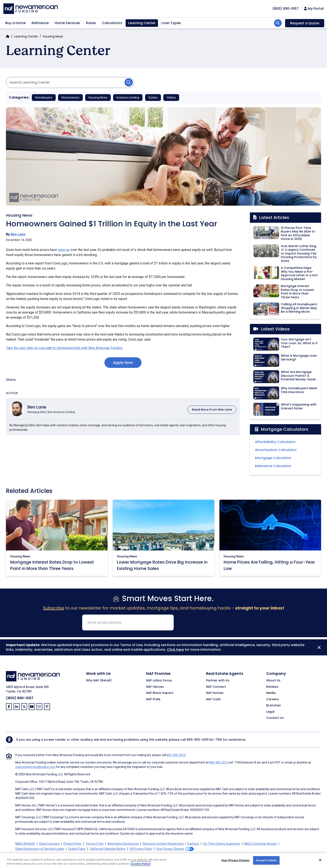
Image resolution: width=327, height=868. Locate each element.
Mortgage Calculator (273, 458)
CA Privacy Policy (141, 849)
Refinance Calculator (273, 466)
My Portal (314, 9)
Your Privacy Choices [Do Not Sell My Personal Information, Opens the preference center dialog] (235, 860)
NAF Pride (153, 699)
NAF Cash (213, 699)
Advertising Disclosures (123, 844)
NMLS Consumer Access (260, 844)
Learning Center (142, 23)
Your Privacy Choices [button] (170, 849)
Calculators (112, 23)
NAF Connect (216, 687)
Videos (171, 98)
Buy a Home (15, 23)
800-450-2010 (198, 740)
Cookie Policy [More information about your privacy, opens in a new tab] (141, 864)
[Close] (319, 647)
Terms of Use (95, 844)
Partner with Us (218, 681)
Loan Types (171, 23)
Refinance (40, 23)
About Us (273, 681)
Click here (175, 650)
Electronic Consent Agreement (163, 844)
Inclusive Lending (128, 98)
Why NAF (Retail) (99, 681)
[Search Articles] (70, 83)
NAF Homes (215, 693)
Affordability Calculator (275, 442)
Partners (193, 844)
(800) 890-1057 (20, 698)
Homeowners (70, 98)
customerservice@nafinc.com (35, 767)
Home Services (67, 23)
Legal (270, 712)
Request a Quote (305, 23)
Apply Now (123, 362)
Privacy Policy (73, 844)
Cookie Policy (77, 849)
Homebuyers (44, 98)
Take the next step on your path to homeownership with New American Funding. (64, 348)
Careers (272, 699)
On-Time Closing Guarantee (222, 844)
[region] (163, 861)
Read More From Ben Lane (212, 410)
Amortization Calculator (276, 450)
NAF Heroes (155, 687)
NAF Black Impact (160, 693)
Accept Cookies (266, 860)
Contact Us (275, 718)
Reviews (272, 687)
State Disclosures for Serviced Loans (40, 849)
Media (271, 693)
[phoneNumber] (285, 9)
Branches (274, 706)
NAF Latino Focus (159, 681)
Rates (91, 23)
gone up (64, 250)
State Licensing (49, 844)
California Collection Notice (107, 849)
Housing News (53, 36)
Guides (153, 98)
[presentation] (209, 623)
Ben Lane (18, 234)
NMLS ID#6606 (25, 844)
